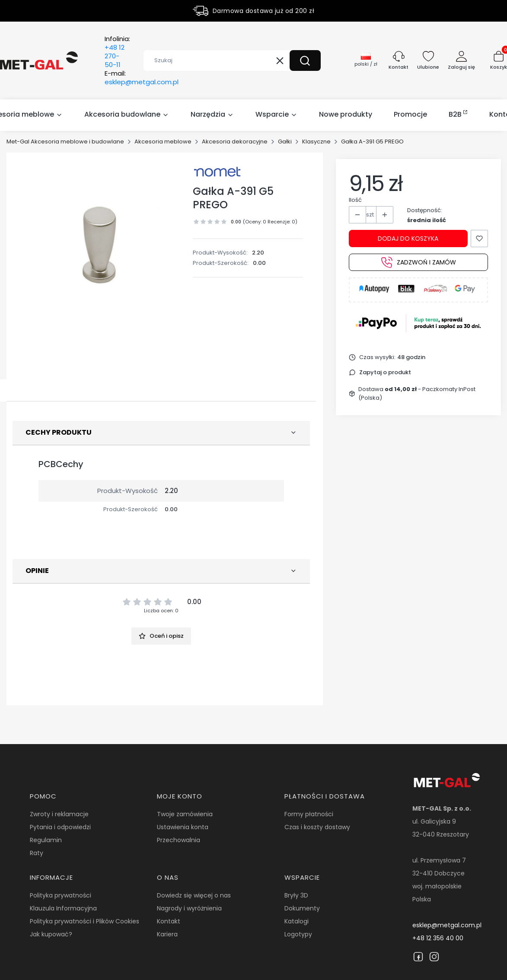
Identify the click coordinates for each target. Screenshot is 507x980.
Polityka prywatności (61, 895)
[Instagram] (434, 957)
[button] (305, 60)
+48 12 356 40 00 (438, 938)
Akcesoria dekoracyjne (235, 142)
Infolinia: (117, 52)
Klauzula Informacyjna (63, 908)
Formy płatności (309, 814)
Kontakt (169, 921)
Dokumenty (302, 908)
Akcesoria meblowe (163, 142)
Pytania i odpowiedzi (60, 827)
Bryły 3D (296, 895)
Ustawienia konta (183, 827)
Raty (37, 853)
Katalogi (297, 921)
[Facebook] (418, 957)
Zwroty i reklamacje (59, 814)
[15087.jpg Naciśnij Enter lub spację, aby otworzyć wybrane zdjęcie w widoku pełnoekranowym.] (99, 245)
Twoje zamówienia (185, 814)
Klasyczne (316, 142)
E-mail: (142, 78)
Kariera (167, 934)
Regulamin (46, 840)
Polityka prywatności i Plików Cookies (84, 921)
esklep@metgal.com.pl (447, 925)
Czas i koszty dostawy (317, 827)
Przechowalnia (179, 840)
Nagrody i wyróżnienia (189, 908)
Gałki (285, 142)
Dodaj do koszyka (408, 239)
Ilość (355, 200)
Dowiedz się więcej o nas (194, 895)
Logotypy (298, 934)
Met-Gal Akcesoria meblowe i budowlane (65, 142)
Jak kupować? (51, 934)
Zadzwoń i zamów (419, 262)
